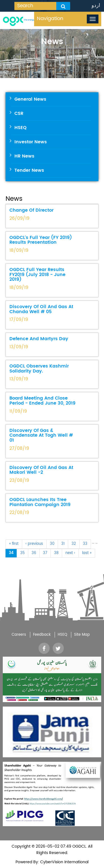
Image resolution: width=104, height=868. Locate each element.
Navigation (50, 19)
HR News (24, 156)
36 (34, 553)
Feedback (42, 635)
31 (63, 544)
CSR (19, 113)
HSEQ (21, 128)
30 (52, 544)
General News (30, 99)
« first (14, 544)
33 (85, 544)
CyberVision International (64, 862)
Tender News (29, 170)
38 (56, 553)
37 (45, 553)
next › (70, 553)
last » (87, 553)
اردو (96, 5)
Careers (19, 635)
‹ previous (34, 544)
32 (74, 544)
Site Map (82, 635)
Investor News (31, 142)
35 (22, 553)
